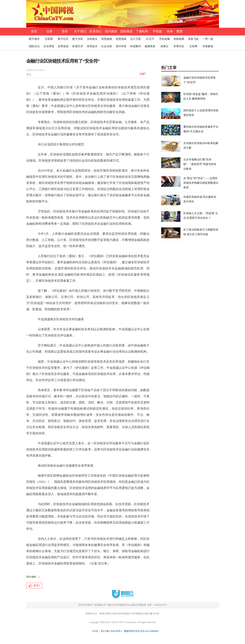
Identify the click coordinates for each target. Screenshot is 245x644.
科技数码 (136, 46)
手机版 (157, 31)
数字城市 (34, 39)
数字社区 (63, 39)
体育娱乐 (92, 46)
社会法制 (107, 46)
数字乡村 (78, 39)
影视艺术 (78, 46)
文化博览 (49, 46)
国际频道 (126, 31)
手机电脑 (164, 39)
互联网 (49, 39)
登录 (65, 31)
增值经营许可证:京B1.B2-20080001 (141, 631)
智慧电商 (121, 39)
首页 (34, 31)
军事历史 (179, 46)
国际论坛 (34, 46)
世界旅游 (63, 46)
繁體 (179, 31)
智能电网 (179, 39)
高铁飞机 (193, 39)
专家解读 (208, 46)
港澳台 (164, 46)
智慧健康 (107, 39)
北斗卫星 (136, 39)
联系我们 (96, 31)
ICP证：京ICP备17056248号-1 (107, 631)
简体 (170, 31)
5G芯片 (150, 39)
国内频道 (111, 31)
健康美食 (150, 46)
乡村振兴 (92, 39)
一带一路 (208, 39)
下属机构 (142, 31)
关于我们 (80, 31)
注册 (49, 31)
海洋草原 (121, 46)
